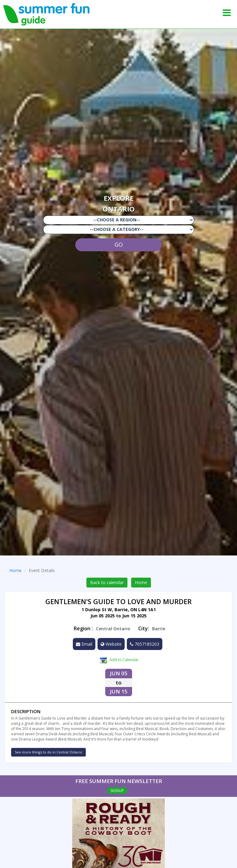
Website (111, 644)
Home (15, 570)
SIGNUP (117, 791)
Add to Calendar (119, 660)
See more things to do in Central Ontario (48, 752)
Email (84, 644)
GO (119, 244)
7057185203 (145, 644)
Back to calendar (107, 582)
